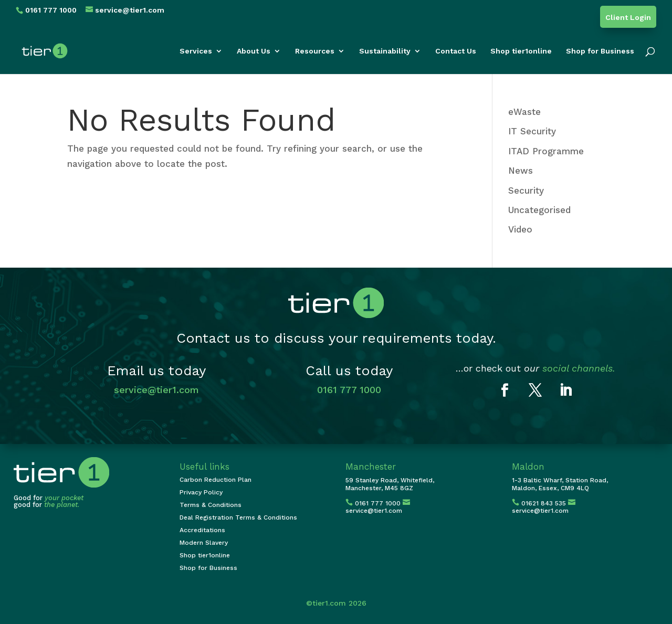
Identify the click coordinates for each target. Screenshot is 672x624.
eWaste (524, 112)
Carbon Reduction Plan (216, 480)
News (521, 171)
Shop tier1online (521, 51)
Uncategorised (539, 210)
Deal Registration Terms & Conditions (238, 517)
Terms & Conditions (211, 505)
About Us (254, 51)
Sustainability (385, 51)
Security (526, 191)
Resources (315, 51)
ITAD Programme (546, 151)
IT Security (532, 131)
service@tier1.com (156, 390)
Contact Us (456, 51)
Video (520, 229)
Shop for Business (600, 51)
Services (196, 51)
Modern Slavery (204, 543)
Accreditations (202, 530)
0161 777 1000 (349, 390)
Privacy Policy (201, 492)
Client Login (628, 18)
